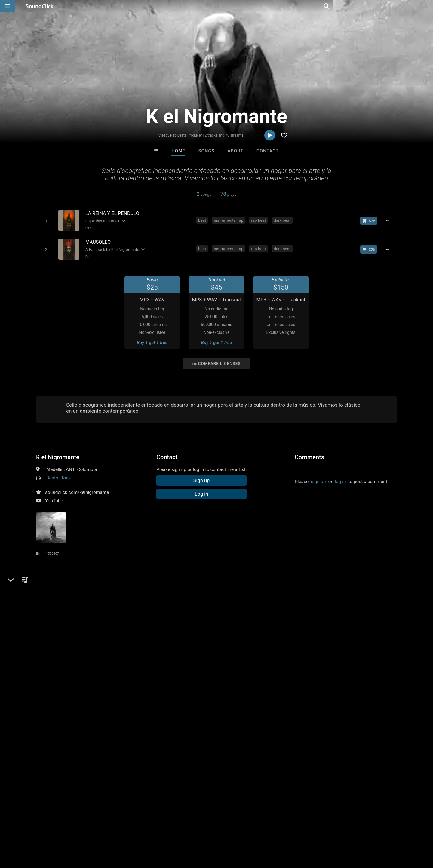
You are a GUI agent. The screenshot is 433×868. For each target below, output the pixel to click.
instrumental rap (229, 220)
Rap (87, 228)
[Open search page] (427, 6)
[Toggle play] (45, 221)
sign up (318, 480)
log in (340, 480)
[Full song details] (389, 221)
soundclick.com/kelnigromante (77, 491)
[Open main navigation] (8, 6)
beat (203, 220)
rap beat (259, 220)
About (236, 151)
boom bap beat (165, 589)
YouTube (54, 499)
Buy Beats (198, 733)
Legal (162, 832)
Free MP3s (160, 733)
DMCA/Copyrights (112, 832)
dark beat (283, 220)
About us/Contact (53, 832)
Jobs (82, 832)
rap (41, 589)
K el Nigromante (58, 456)
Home (178, 151)
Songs (207, 151)
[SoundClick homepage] (40, 6)
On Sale (235, 733)
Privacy (143, 832)
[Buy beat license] (370, 221)
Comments (309, 456)
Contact (268, 151)
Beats (52, 476)
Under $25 (273, 733)
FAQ (25, 832)
